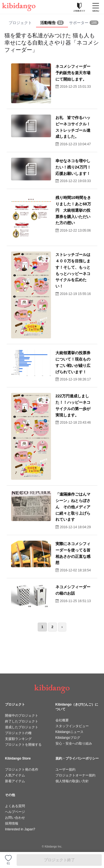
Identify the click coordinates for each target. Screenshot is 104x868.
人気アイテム (15, 775)
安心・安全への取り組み (74, 743)
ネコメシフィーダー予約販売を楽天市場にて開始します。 (73, 73)
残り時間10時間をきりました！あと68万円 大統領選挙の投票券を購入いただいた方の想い (73, 210)
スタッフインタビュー (72, 726)
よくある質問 (15, 806)
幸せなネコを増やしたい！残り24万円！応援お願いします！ (73, 167)
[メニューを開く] (96, 7)
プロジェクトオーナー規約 (75, 775)
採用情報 (12, 823)
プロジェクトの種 (18, 733)
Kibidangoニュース (69, 732)
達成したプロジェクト (22, 727)
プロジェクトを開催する (23, 745)
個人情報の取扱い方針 (72, 781)
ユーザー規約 (65, 769)
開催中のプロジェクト (22, 716)
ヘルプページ (15, 812)
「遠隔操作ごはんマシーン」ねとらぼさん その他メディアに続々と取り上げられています (73, 507)
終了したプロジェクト (22, 721)
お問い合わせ (15, 818)
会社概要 (62, 720)
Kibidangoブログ (68, 738)
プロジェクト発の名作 (22, 769)
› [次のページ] (62, 627)
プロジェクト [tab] (20, 23)
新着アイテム (15, 781)
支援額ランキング (18, 739)
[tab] (52, 23)
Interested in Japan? (20, 829)
